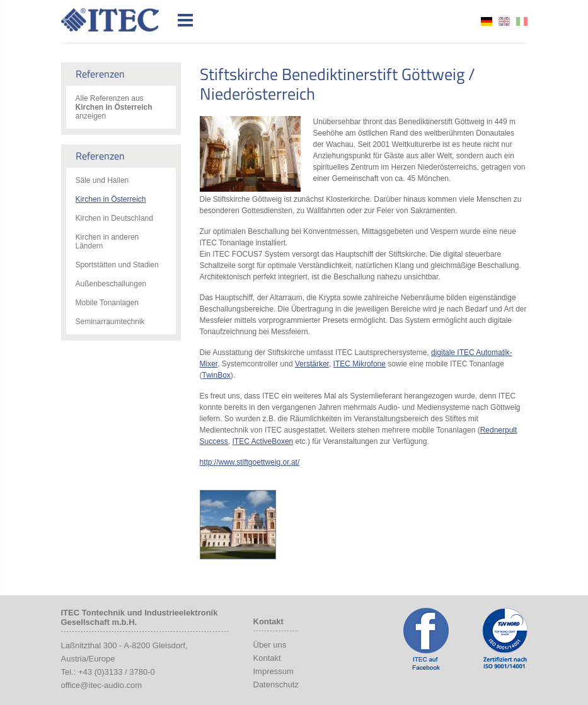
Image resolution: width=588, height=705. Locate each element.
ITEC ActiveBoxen (263, 441)
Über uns (270, 645)
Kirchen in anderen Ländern (107, 242)
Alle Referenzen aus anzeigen (114, 107)
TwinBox (216, 375)
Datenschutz (276, 685)
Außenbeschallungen (111, 284)
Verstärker (312, 364)
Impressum (274, 671)
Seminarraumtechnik (110, 322)
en (504, 21)
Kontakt (267, 658)
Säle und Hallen (102, 180)
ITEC (117, 20)
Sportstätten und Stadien (117, 265)
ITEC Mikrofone (360, 364)
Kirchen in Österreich (111, 199)
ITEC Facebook (426, 639)
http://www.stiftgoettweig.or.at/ (250, 462)
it (522, 21)
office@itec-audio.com (102, 685)
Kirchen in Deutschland (114, 218)
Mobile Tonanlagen (107, 303)
